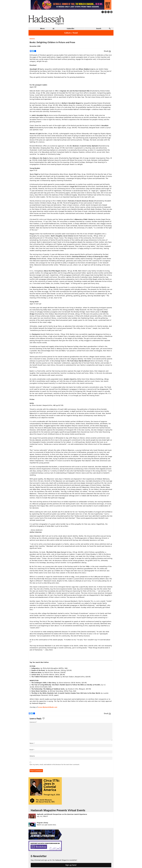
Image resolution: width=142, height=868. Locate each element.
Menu (42, 28)
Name (32, 743)
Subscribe (71, 28)
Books (32, 39)
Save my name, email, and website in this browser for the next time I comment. (55, 764)
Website (32, 756)
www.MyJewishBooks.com (48, 707)
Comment (33, 722)
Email (107, 51)
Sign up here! (71, 865)
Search (99, 28)
